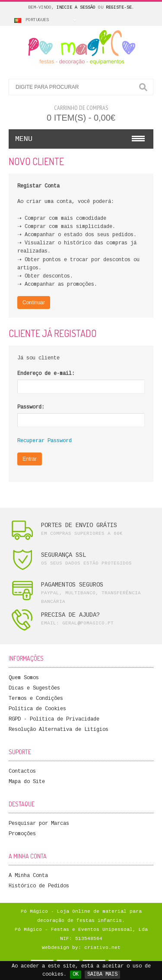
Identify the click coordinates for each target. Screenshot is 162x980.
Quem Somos (24, 678)
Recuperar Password (44, 441)
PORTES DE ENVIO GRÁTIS (79, 525)
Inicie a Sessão (76, 8)
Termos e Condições (36, 699)
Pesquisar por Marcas (39, 824)
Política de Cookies (37, 709)
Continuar (34, 303)
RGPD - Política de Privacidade (54, 719)
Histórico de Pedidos (39, 886)
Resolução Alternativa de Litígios (59, 730)
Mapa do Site (27, 782)
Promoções (22, 834)
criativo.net (102, 948)
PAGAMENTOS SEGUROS (72, 585)
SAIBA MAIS (102, 974)
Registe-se (119, 8)
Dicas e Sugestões (34, 688)
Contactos (22, 771)
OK (76, 974)
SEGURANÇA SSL (64, 555)
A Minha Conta (28, 876)
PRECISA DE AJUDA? (70, 615)
